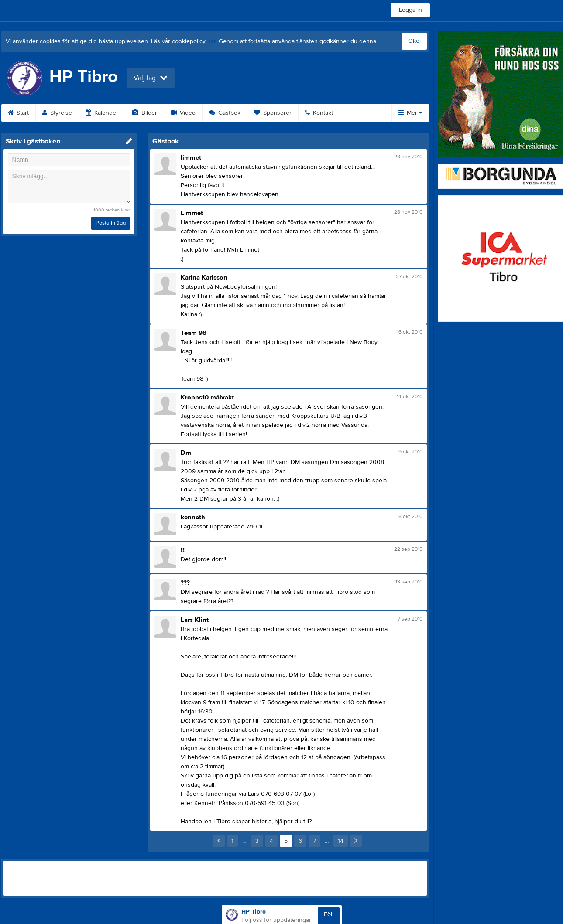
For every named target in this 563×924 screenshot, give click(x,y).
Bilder (144, 113)
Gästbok (225, 113)
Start (18, 113)
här (211, 41)
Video (183, 113)
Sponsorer (273, 113)
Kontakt (319, 113)
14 (341, 841)
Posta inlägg (111, 223)
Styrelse (57, 113)
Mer (410, 113)
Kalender (102, 113)
